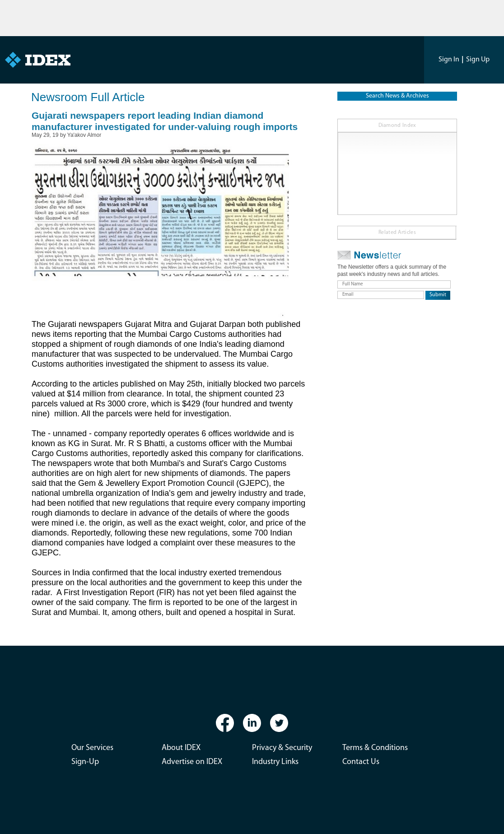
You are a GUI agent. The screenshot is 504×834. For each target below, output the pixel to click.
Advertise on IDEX (192, 762)
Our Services (92, 748)
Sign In (449, 60)
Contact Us (361, 762)
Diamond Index (397, 126)
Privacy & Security (282, 748)
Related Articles (397, 233)
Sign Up (478, 60)
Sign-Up (85, 762)
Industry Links (275, 762)
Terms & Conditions (375, 748)
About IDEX (181, 748)
